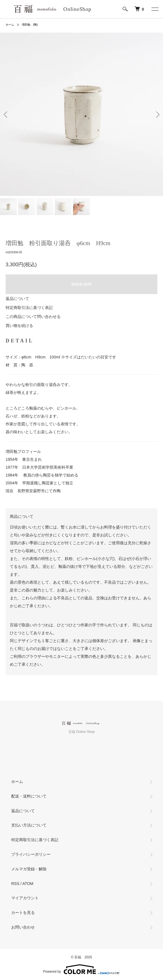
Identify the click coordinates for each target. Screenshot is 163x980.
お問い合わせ (23, 927)
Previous (6, 114)
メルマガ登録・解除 (29, 869)
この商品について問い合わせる (33, 317)
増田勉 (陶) (30, 25)
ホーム (10, 25)
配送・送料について (29, 796)
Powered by (81, 969)
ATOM (28, 884)
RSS (15, 884)
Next (157, 114)
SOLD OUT (81, 284)
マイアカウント (25, 898)
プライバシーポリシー (31, 854)
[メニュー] (155, 9)
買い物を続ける (19, 326)
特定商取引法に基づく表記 (29, 308)
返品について (17, 299)
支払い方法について (29, 825)
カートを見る (23, 913)
